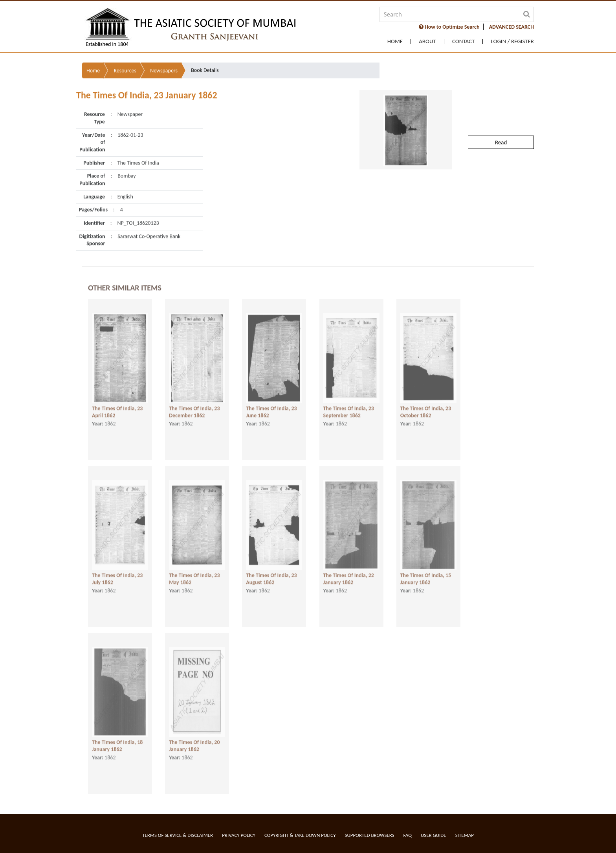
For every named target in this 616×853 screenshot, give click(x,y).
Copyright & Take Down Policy (300, 835)
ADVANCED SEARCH (511, 27)
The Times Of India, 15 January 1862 (426, 574)
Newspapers (164, 55)
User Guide (434, 835)
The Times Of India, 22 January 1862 (349, 574)
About (427, 41)
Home (395, 41)
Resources (125, 55)
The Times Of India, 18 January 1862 (117, 741)
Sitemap (465, 835)
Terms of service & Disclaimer (178, 835)
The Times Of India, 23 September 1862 (349, 407)
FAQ (408, 835)
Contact (464, 41)
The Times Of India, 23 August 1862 (271, 574)
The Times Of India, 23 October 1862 (426, 407)
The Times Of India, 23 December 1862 (194, 407)
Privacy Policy (239, 835)
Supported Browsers (370, 835)
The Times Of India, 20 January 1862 (194, 741)
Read (501, 126)
